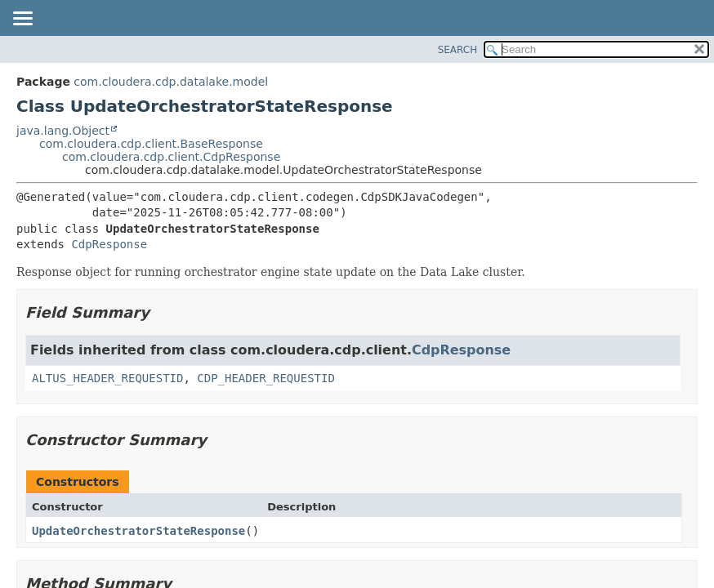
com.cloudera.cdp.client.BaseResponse (151, 144)
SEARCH (458, 50)
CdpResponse (109, 244)
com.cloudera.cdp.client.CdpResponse (171, 157)
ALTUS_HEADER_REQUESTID (107, 378)
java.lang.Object (63, 131)
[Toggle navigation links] (22, 20)
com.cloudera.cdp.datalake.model (171, 82)
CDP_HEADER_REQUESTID (266, 378)
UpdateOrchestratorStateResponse (138, 531)
